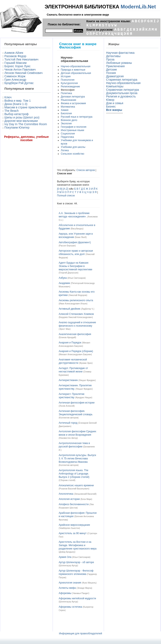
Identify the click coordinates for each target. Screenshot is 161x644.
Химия (65, 110)
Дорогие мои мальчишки (21, 121)
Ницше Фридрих (87, 380)
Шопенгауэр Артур (68, 566)
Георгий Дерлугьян (68, 273)
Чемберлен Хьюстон (69, 528)
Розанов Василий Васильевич (74, 489)
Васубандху (77, 229)
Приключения (115, 66)
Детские (112, 70)
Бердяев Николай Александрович (76, 317)
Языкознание (69, 100)
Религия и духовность (121, 96)
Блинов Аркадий (67, 337)
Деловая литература (73, 97)
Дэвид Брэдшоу (67, 552)
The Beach (12, 111)
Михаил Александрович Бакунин (75, 354)
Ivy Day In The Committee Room (26, 124)
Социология (68, 134)
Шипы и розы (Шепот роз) (22, 117)
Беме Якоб (81, 237)
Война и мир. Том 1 (18, 101)
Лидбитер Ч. (88, 309)
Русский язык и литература (77, 117)
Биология (66, 113)
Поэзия (111, 73)
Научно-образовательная (76, 66)
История (66, 76)
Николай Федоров (78, 295)
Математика (68, 107)
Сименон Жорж (15, 76)
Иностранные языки (72, 130)
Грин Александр (15, 80)
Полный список (66, 196)
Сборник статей (67, 480)
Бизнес (111, 106)
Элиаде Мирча (84, 588)
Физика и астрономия (73, 103)
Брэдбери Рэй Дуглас (19, 83)
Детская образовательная (76, 73)
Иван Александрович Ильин (73, 304)
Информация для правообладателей (80, 633)
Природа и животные (73, 70)
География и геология (74, 127)
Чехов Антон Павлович (20, 70)
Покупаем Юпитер (17, 127)
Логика (65, 150)
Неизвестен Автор (68, 438)
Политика (66, 93)
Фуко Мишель (89, 583)
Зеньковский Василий (85, 494)
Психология (68, 80)
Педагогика (67, 137)
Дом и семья (115, 103)
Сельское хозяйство (73, 154)
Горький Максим (16, 63)
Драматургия (115, 76)
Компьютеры (115, 86)
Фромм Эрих (86, 363)
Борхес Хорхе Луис (17, 66)
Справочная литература (123, 90)
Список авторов (86, 170)
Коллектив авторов (69, 418)
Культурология (69, 83)
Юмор (110, 100)
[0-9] (60, 189)
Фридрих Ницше (84, 398)
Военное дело (69, 120)
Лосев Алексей (67, 406)
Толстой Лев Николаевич (21, 59)
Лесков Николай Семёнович (23, 73)
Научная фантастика (120, 53)
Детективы (113, 56)
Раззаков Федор (15, 56)
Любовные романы (119, 63)
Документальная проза (122, 93)
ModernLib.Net (138, 7)
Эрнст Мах (65, 329)
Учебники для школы (73, 147)
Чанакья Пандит (81, 593)
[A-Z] (65, 189)
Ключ (8, 97)
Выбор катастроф (16, 114)
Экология (66, 124)
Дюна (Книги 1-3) (16, 104)
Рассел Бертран (67, 246)
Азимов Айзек (14, 53)
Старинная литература (122, 80)
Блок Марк (86, 499)
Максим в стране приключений (25, 107)
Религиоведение (70, 87)
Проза (110, 59)
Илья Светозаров (77, 278)
